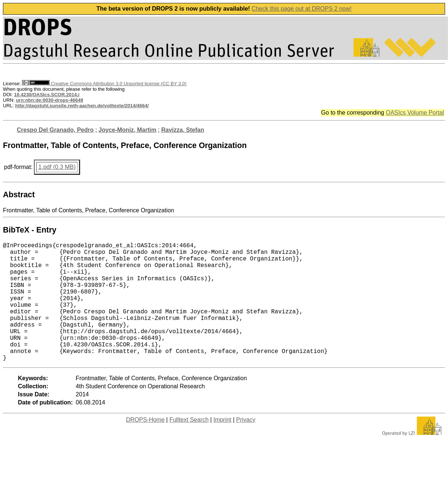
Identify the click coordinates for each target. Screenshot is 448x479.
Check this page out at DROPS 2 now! (302, 9)
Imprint (223, 446)
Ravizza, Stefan (183, 130)
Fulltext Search (189, 446)
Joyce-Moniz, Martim (127, 130)
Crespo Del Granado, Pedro (55, 130)
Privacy (246, 446)
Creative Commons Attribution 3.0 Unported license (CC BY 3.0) (104, 84)
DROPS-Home (145, 446)
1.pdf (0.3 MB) (57, 167)
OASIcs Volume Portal (415, 113)
